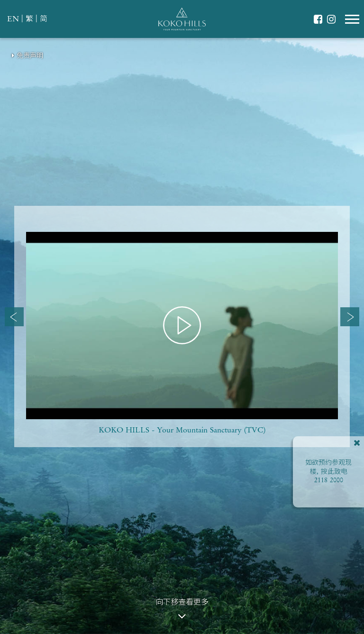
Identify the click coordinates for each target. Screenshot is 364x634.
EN (13, 19)
